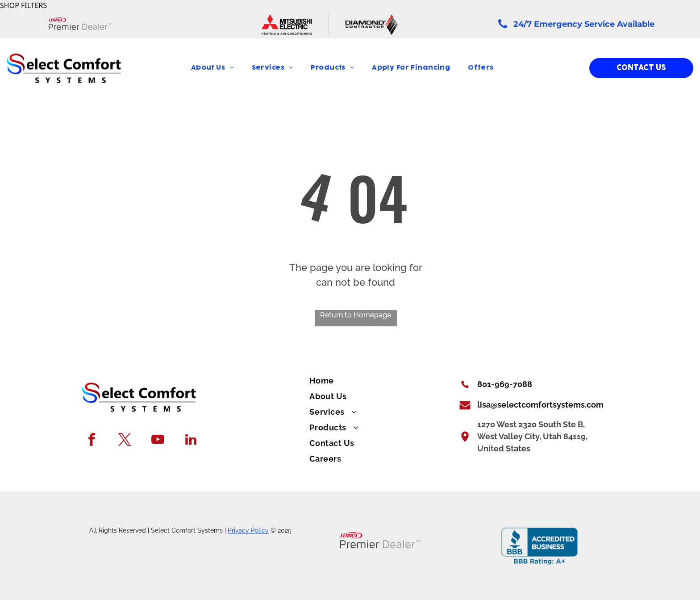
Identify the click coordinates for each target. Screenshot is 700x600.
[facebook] (92, 441)
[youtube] (158, 441)
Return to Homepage (356, 315)
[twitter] (125, 441)
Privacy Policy (248, 530)
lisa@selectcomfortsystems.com (540, 405)
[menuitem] (212, 68)
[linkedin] (191, 441)
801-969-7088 (505, 384)
